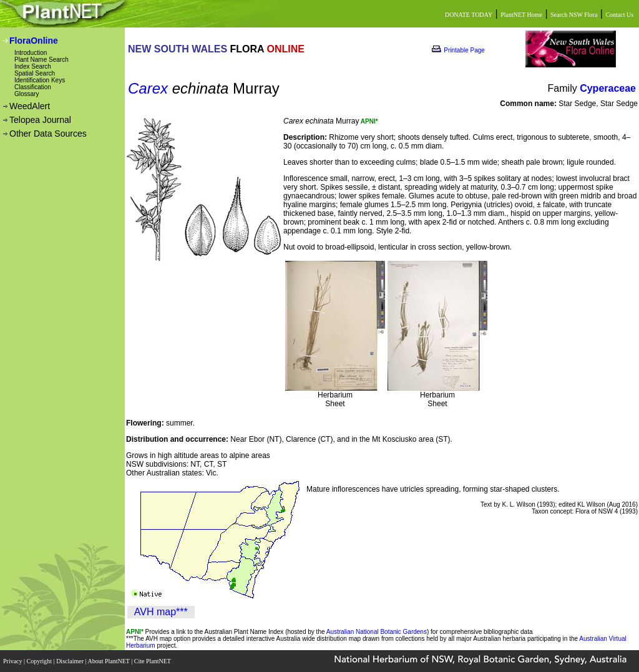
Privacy (13, 661)
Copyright (40, 661)
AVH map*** (161, 612)
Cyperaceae (608, 88)
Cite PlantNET (153, 661)
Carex (148, 88)
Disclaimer (71, 661)
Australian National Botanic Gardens (377, 632)
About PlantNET (109, 661)
